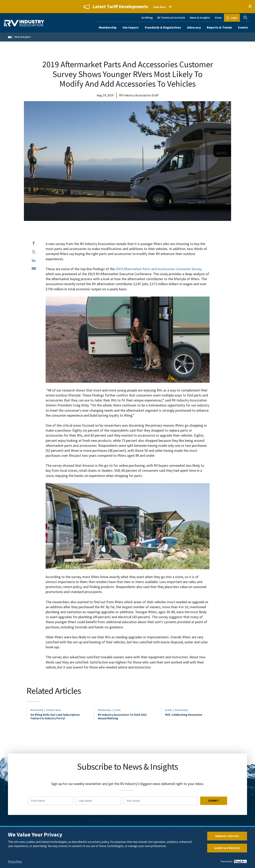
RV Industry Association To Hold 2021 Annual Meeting (122, 717)
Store (218, 18)
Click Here (159, 7)
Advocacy (194, 27)
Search (245, 18)
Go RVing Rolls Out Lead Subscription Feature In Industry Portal (55, 717)
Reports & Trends (219, 27)
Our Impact (131, 27)
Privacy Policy (15, 861)
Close (250, 7)
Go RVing (147, 18)
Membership (108, 27)
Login (234, 18)
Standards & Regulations (163, 27)
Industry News (54, 711)
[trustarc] (240, 861)
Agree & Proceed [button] (227, 848)
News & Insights (200, 18)
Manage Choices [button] (227, 836)
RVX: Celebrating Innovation (184, 716)
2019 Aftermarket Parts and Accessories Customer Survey (158, 269)
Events (243, 27)
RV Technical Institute (171, 18)
